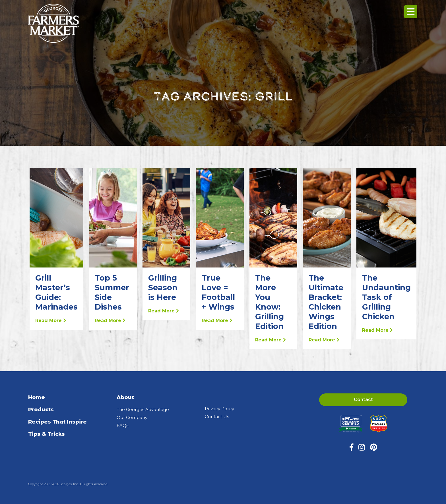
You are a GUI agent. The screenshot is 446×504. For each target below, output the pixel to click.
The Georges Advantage (143, 409)
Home (37, 397)
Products (41, 410)
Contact (363, 400)
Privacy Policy (219, 409)
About (125, 397)
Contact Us (217, 417)
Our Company (132, 417)
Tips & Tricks (47, 434)
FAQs (122, 425)
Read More (51, 321)
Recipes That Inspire (57, 422)
